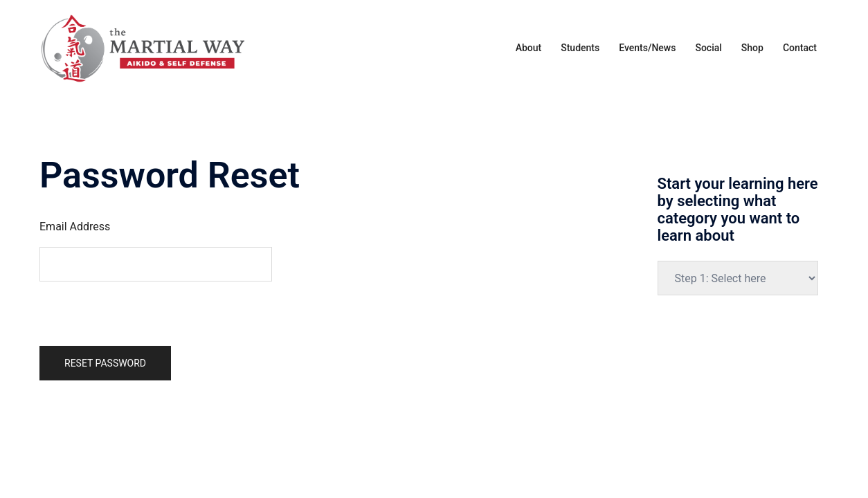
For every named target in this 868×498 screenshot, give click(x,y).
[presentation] (145, 308)
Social (708, 48)
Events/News (647, 48)
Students (580, 48)
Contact (800, 48)
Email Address (75, 227)
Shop (752, 48)
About (529, 48)
